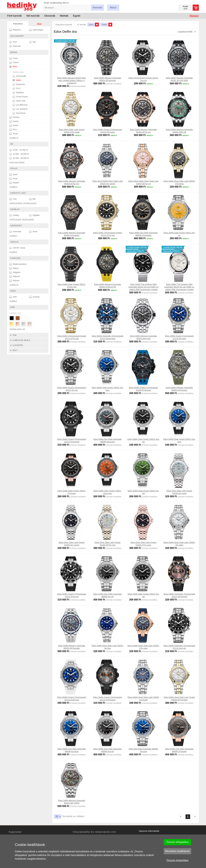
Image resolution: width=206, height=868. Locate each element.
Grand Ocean (20, 97)
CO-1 (17, 88)
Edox (13, 67)
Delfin (17, 80)
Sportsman (19, 113)
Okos (39, 24)
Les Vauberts (20, 109)
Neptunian (19, 84)
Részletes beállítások (178, 851)
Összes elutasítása (177, 860)
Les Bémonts (20, 105)
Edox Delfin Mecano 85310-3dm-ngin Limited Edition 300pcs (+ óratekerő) (72, 80)
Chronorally (19, 76)
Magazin (194, 16)
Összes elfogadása (178, 842)
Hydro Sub (19, 101)
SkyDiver (18, 93)
